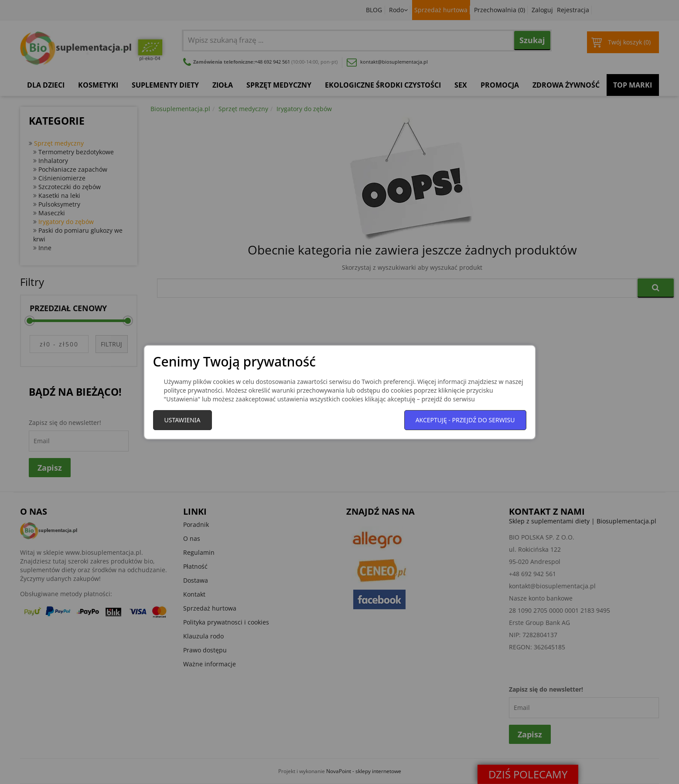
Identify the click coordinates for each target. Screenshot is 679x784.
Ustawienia (183, 420)
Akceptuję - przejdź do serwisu (465, 420)
